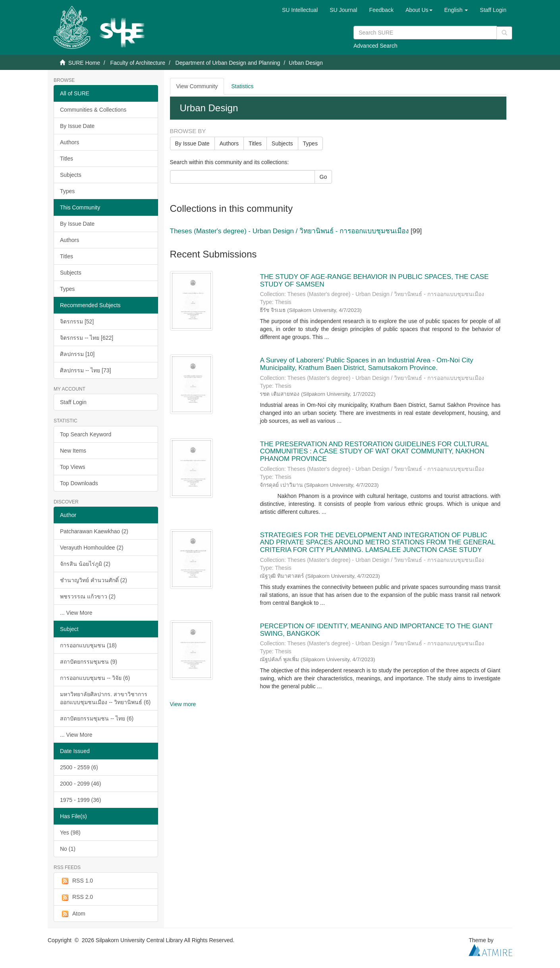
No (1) (68, 849)
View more (183, 704)
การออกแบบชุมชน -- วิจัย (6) (95, 678)
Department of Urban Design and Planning (228, 63)
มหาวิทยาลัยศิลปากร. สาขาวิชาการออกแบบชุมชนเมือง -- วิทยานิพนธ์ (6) (105, 698)
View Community (197, 86)
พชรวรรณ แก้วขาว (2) (88, 596)
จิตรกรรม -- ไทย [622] (87, 338)
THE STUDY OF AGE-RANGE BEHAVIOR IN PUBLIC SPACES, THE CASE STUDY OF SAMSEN (374, 281)
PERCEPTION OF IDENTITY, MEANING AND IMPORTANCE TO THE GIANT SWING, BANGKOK (376, 630)
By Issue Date (77, 126)
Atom (73, 914)
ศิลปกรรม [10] (77, 354)
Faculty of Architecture (138, 63)
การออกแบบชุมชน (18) (88, 645)
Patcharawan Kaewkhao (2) (94, 531)
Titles (67, 159)
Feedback (381, 10)
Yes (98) (70, 832)
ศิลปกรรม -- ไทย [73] (85, 370)
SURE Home (84, 63)
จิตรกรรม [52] (77, 321)
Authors (70, 142)
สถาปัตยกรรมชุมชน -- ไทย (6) (97, 718)
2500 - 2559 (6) (79, 767)
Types (67, 191)
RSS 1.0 (76, 881)
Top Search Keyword (86, 434)
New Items (73, 451)
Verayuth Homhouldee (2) (92, 548)
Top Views (73, 467)
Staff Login (73, 402)
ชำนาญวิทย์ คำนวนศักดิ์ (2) (94, 580)
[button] (419, 10)
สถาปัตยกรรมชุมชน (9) (89, 662)
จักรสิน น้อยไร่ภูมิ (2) (85, 564)
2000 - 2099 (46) (81, 784)
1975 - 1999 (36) (81, 800)
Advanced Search (376, 46)
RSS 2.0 (76, 897)
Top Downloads (79, 483)
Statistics (242, 86)
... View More (76, 613)
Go (323, 177)
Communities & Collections (93, 110)
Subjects (71, 175)
